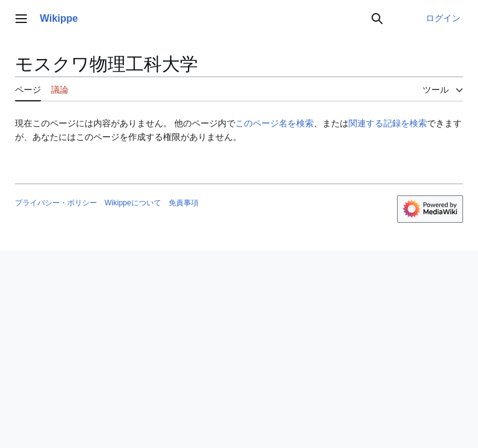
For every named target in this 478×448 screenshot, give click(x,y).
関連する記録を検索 (388, 123)
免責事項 (184, 203)
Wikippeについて (133, 203)
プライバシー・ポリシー (56, 203)
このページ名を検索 (274, 123)
